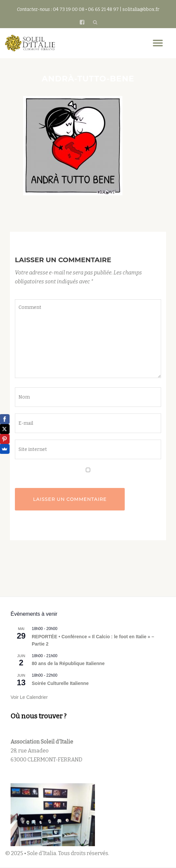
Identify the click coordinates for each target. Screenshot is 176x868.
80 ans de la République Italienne (68, 663)
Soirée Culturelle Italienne (60, 683)
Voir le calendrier (29, 697)
